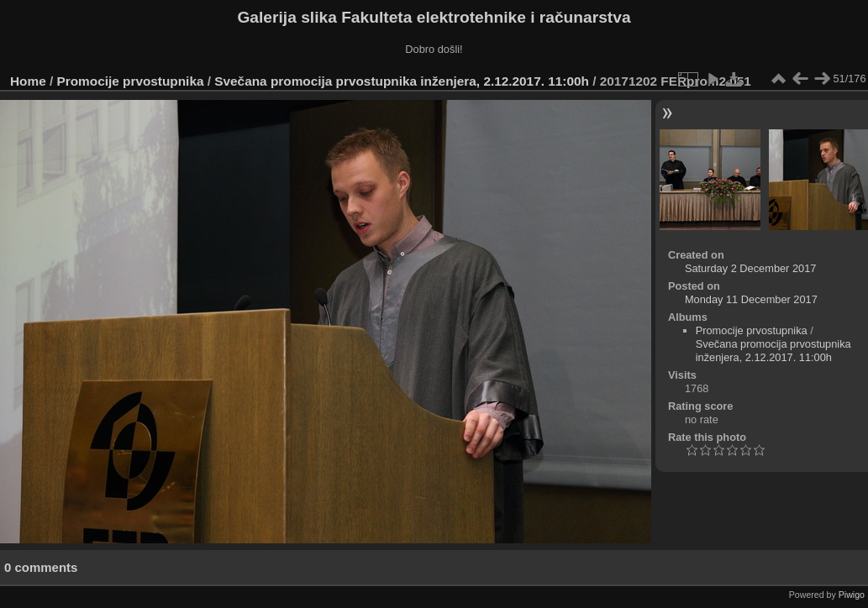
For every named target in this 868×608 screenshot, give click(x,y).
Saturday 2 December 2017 (751, 268)
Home (28, 81)
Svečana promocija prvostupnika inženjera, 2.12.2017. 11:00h (402, 81)
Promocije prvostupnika (131, 81)
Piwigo (852, 595)
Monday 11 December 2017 (751, 299)
